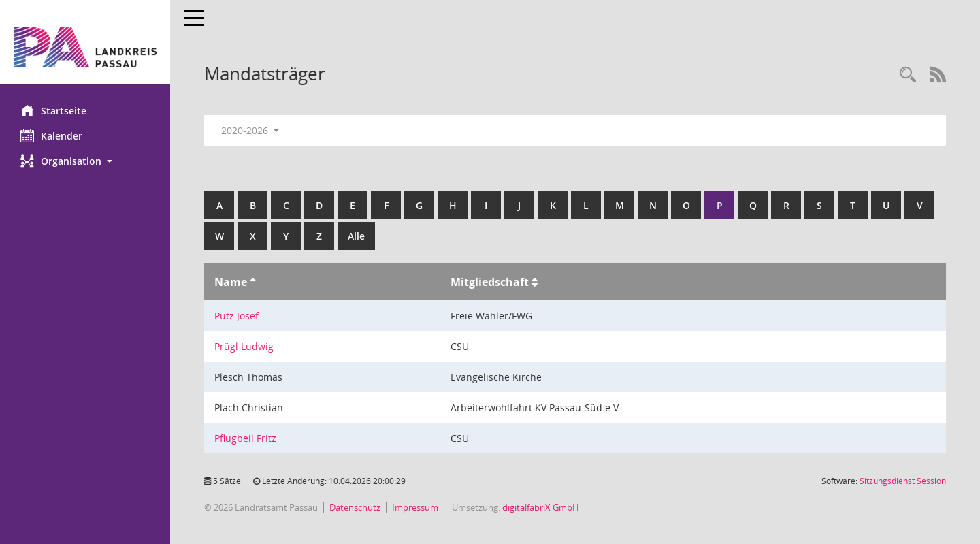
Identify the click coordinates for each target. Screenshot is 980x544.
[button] (85, 161)
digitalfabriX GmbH (541, 507)
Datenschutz (355, 507)
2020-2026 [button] (250, 130)
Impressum (415, 507)
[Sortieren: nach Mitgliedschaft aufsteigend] (535, 282)
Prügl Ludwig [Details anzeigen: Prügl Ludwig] (244, 346)
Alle (356, 236)
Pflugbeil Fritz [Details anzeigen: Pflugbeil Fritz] (245, 438)
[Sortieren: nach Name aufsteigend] (253, 282)
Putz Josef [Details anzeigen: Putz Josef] (236, 316)
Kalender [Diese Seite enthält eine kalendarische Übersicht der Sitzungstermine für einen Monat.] (51, 135)
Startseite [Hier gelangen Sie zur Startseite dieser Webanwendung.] (53, 110)
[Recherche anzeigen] (908, 75)
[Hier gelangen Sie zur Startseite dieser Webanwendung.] (85, 47)
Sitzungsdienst (903, 481)
